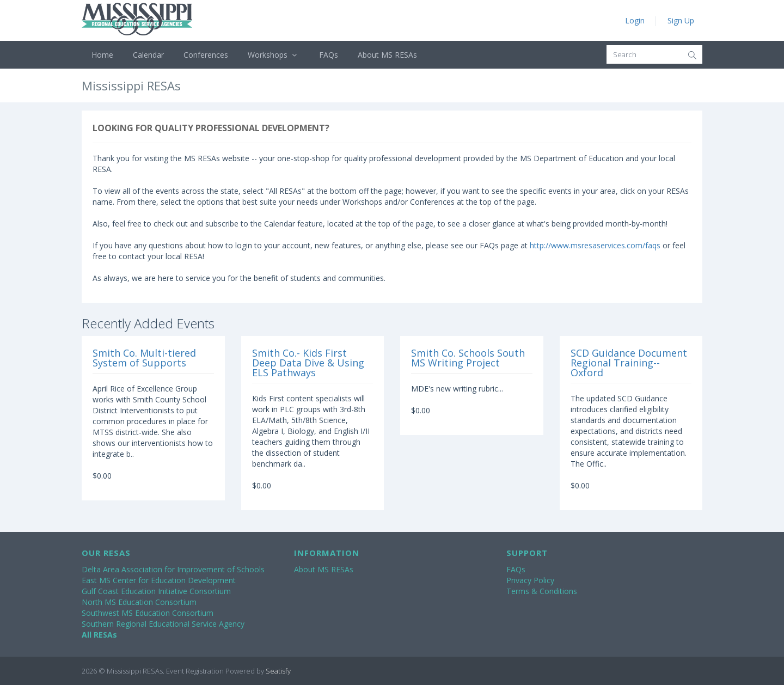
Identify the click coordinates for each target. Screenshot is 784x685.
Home (102, 55)
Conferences (206, 55)
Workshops (274, 55)
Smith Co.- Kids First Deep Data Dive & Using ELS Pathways (308, 363)
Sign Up (681, 20)
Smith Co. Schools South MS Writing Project (468, 358)
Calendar (148, 55)
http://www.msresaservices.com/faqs (595, 245)
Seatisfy (278, 671)
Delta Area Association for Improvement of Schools (173, 569)
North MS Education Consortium (139, 602)
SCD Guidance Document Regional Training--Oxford (629, 363)
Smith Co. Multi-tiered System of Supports (144, 358)
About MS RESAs (387, 55)
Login (635, 20)
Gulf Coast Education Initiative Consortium (156, 591)
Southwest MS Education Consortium (148, 613)
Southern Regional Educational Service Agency (163, 624)
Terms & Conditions (542, 591)
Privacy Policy (530, 580)
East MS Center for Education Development (159, 580)
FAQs (329, 55)
